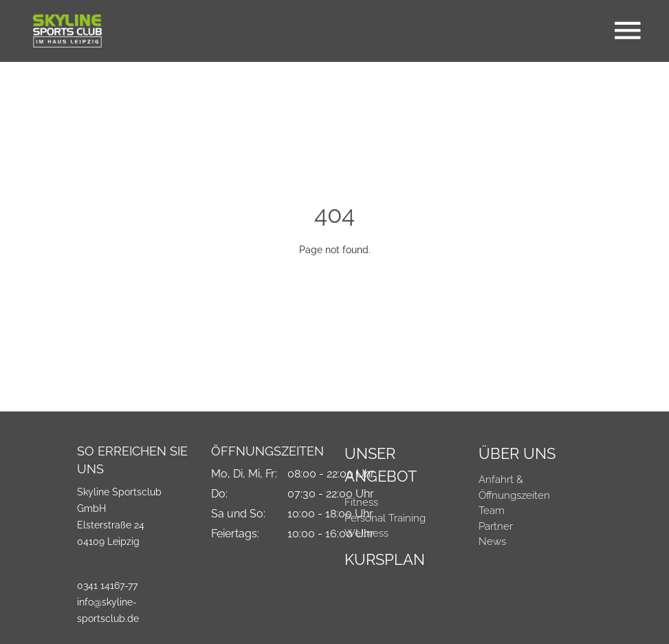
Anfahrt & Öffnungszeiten (514, 487)
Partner (496, 526)
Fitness (361, 502)
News (492, 541)
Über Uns (517, 453)
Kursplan (385, 559)
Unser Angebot (381, 465)
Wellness (366, 533)
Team (492, 511)
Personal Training (385, 518)
